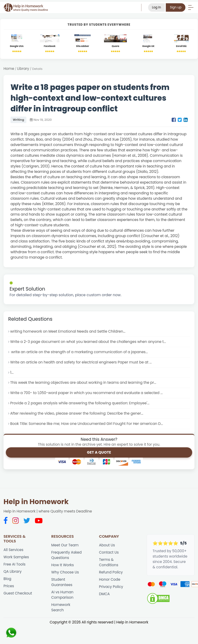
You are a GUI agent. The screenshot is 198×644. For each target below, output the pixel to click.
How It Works (63, 565)
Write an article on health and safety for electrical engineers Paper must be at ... (81, 362)
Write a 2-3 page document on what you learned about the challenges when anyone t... (88, 342)
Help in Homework (36, 502)
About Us (107, 545)
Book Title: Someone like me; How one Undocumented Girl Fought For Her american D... (87, 424)
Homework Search (61, 607)
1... (12, 372)
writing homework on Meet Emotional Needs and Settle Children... (68, 331)
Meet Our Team (65, 545)
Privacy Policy (111, 587)
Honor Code (110, 579)
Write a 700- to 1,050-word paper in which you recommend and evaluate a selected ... (87, 393)
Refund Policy (111, 572)
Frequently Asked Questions (66, 555)
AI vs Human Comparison (62, 595)
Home (9, 69)
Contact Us (109, 552)
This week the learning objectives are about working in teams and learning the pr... (83, 382)
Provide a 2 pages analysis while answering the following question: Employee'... (80, 403)
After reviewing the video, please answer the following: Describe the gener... (77, 413)
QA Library (13, 571)
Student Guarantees (62, 582)
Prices (9, 586)
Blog (7, 579)
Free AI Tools (14, 564)
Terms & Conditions (109, 562)
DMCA (104, 594)
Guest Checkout (18, 593)
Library (23, 69)
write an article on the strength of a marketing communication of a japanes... (79, 352)
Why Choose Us (65, 572)
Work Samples (16, 557)
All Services (13, 550)
